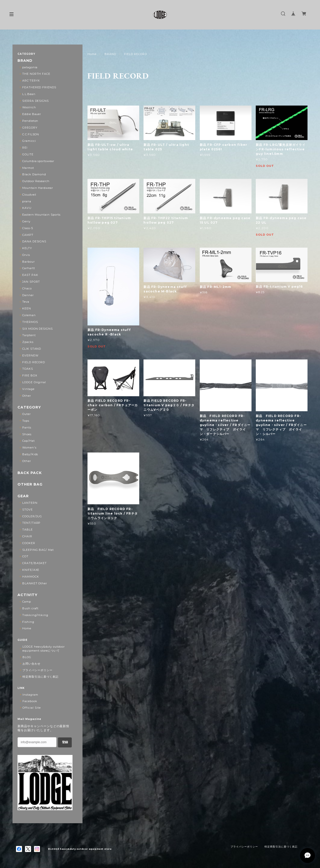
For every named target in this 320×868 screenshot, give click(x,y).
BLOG (27, 657)
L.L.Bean (29, 94)
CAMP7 (28, 235)
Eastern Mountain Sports (41, 215)
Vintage (28, 389)
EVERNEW (30, 355)
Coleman (29, 315)
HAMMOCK (31, 577)
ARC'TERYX (31, 81)
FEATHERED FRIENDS (39, 87)
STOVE (27, 510)
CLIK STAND (32, 349)
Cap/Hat (28, 441)
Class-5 (28, 228)
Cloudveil (29, 195)
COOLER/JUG (32, 516)
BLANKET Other (35, 583)
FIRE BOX (30, 375)
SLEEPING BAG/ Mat (38, 550)
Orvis (26, 255)
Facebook (30, 701)
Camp (27, 602)
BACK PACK (30, 473)
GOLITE (28, 154)
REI (25, 148)
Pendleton (30, 121)
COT (25, 556)
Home (92, 54)
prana (27, 201)
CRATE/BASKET (35, 563)
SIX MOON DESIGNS (37, 329)
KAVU (27, 208)
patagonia (30, 67)
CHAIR (27, 536)
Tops (26, 421)
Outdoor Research (36, 181)
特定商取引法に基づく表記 (40, 677)
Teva (26, 302)
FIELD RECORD (34, 362)
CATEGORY (29, 407)
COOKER (29, 543)
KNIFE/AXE (31, 570)
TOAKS (28, 369)
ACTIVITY (27, 595)
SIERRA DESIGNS (35, 101)
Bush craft (30, 608)
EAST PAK (30, 275)
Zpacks (28, 342)
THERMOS (30, 322)
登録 (65, 742)
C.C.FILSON (31, 134)
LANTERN (30, 503)
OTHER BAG (30, 484)
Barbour (28, 262)
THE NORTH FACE (36, 74)
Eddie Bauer (32, 114)
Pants (27, 427)
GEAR (23, 496)
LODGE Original (34, 382)
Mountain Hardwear (38, 188)
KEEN (27, 308)
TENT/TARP (31, 523)
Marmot (28, 168)
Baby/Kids (30, 454)
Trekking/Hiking (35, 615)
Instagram (30, 695)
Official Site (31, 708)
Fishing (28, 622)
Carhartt (29, 268)
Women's (29, 448)
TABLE (27, 530)
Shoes (27, 434)
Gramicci (29, 141)
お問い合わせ (31, 664)
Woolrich (29, 107)
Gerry (26, 221)
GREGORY (30, 128)
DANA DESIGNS (34, 241)
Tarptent (29, 335)
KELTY (27, 248)
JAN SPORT (31, 282)
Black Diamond (34, 174)
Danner (28, 295)
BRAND (110, 54)
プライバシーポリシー (37, 670)
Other (27, 396)
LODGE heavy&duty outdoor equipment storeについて (44, 649)
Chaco (27, 288)
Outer (26, 414)
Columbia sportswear (38, 161)
